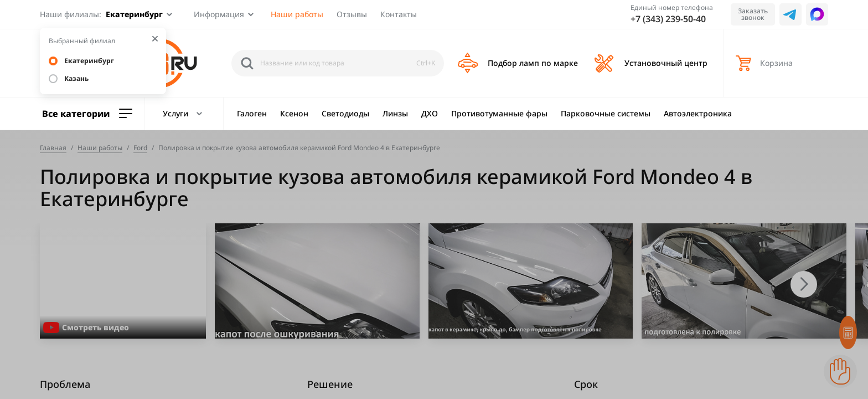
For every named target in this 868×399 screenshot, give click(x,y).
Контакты (399, 14)
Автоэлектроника (698, 113)
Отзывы (352, 14)
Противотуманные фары (499, 113)
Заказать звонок (753, 14)
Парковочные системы (606, 113)
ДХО (430, 113)
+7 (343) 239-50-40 (668, 19)
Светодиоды (345, 113)
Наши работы (297, 14)
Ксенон (294, 113)
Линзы (395, 113)
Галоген (252, 113)
